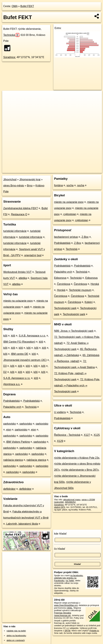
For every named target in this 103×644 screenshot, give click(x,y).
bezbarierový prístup (66, 237)
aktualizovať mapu (72, 500)
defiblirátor (9, 489)
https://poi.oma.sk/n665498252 (88, 170)
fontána (58, 185)
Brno (30, 186)
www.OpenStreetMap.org (66, 605)
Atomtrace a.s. (12, 384)
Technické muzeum (80, 290)
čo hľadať (60, 549)
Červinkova (64, 284)
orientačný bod (33, 255)
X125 (97, 435)
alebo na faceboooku (16, 636)
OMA (15, 6)
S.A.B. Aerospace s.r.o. (32, 336)
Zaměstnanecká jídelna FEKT (21, 208)
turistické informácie (15, 231)
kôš (5, 336)
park (27, 307)
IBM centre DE (20, 354)
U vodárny (60, 412)
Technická (11, 35)
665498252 (70, 502)
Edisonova (60, 278)
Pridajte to (94, 631)
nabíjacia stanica (13, 460)
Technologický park (65, 308)
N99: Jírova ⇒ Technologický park (74, 331)
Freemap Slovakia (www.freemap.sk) (63, 614)
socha (70, 185)
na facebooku (76, 575)
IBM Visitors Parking (18, 442)
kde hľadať (60, 534)
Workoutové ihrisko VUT (17, 272)
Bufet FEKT (27, 6)
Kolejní (89, 302)
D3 (5, 366)
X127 (87, 435)
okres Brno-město (14, 186)
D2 (5, 372)
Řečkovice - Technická (67, 435)
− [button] (8, 101)
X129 (60, 441)
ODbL (70, 608)
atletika (23, 278)
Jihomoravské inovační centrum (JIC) (25, 360)
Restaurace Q (19, 214)
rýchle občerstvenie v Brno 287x (80, 470)
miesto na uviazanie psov (18, 301)
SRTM (67, 631)
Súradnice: (10, 57)
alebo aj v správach (16, 640)
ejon (9, 430)
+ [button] (8, 96)
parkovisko (10, 424)
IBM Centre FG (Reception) (19, 342)
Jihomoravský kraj (30, 179)
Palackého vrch (12, 407)
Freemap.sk (63, 170)
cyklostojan (70, 214)
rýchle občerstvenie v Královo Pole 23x (77, 458)
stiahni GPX (60, 507)
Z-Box (85, 237)
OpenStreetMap (46, 170)
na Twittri (70, 581)
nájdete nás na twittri (16, 631)
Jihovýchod (10, 179)
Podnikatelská (11, 401)
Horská (95, 284)
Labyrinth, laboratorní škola (22, 524)
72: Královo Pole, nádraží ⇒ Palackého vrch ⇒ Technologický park (77, 386)
